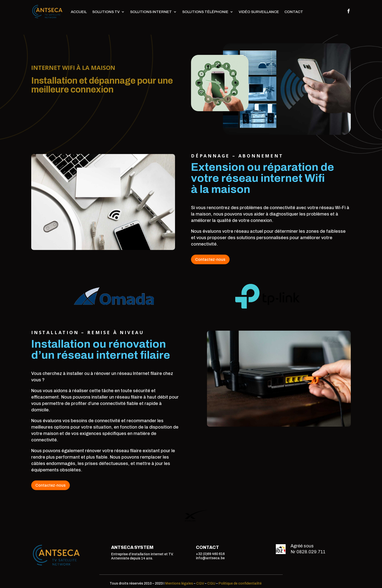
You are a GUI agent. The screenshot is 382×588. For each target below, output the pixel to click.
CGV (200, 583)
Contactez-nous (210, 259)
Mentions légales (179, 583)
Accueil (79, 12)
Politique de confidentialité (240, 583)
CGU (211, 583)
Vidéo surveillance (259, 12)
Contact (294, 12)
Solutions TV (106, 12)
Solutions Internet (151, 12)
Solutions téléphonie (205, 12)
